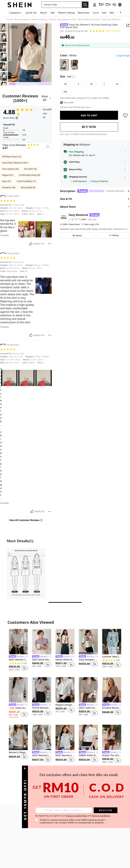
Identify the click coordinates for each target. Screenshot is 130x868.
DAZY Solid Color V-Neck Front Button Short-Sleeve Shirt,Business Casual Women (88, 708)
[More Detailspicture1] (26, 573)
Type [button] (71, 76)
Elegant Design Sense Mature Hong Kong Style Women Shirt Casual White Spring (65, 705)
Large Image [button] (123, 56)
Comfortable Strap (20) (30, 175)
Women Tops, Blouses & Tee (62, 20)
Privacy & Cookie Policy (106, 816)
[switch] (47, 146)
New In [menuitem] (44, 13)
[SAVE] (125, 115)
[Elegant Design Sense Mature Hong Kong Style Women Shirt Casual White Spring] (65, 690)
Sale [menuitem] (53, 13)
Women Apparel (22, 20)
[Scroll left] (116, 13)
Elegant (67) (8, 175)
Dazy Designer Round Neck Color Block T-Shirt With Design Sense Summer (88, 660)
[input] (94, 810)
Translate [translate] (4, 235)
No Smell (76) (30, 169)
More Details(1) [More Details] (20, 541)
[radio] (64, 65)
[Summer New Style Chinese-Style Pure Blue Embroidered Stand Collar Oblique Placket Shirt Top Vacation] (112, 642)
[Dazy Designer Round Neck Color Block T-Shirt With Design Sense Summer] (88, 642)
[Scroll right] (120, 13)
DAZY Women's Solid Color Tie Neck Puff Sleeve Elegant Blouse (42, 755)
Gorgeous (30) (9, 187)
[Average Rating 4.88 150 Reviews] (105, 31)
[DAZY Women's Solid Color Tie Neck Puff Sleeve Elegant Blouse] (42, 737)
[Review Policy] (11, 118)
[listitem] (18, 650)
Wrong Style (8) (28, 187)
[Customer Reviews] (26, 98)
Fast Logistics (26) (10, 169)
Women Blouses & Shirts (89, 20)
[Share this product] (128, 25)
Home (9, 20)
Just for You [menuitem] (31, 13)
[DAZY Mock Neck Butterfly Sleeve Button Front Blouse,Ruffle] (42, 642)
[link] (101, 5)
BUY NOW (89, 127)
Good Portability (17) (26, 181)
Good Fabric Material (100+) (15, 163)
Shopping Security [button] (78, 177)
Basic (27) (7, 181)
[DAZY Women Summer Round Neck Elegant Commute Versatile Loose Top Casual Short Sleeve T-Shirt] (18, 642)
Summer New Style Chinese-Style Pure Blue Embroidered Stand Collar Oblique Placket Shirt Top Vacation (112, 657)
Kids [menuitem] (104, 13)
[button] (62, 5)
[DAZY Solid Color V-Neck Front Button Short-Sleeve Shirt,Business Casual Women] (88, 690)
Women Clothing (39, 20)
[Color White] (68, 55)
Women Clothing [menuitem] (66, 13)
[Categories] (16, 13)
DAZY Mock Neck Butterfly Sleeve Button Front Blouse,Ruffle (42, 660)
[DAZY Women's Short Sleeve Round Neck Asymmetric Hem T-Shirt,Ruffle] (65, 737)
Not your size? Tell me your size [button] (76, 107)
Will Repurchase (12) (12, 157)
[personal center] (95, 5)
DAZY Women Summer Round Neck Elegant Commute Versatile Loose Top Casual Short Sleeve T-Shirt (18, 660)
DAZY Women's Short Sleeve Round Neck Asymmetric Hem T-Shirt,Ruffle (65, 755)
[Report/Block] (50, 244)
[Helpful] (31, 244)
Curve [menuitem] (96, 13)
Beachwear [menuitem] (84, 13)
